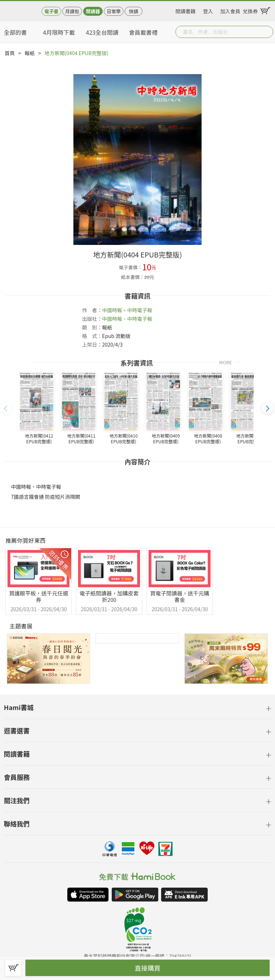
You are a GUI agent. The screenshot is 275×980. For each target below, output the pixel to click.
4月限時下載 (59, 32)
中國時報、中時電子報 (127, 319)
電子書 (51, 11)
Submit (267, 32)
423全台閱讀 (102, 32)
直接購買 (148, 968)
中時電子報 (140, 310)
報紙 (30, 53)
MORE (226, 362)
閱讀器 (93, 11)
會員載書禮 (143, 32)
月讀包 (72, 11)
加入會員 (230, 10)
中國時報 (112, 310)
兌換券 (250, 10)
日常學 (114, 11)
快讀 (134, 11)
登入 (208, 10)
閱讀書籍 (185, 10)
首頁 (10, 53)
